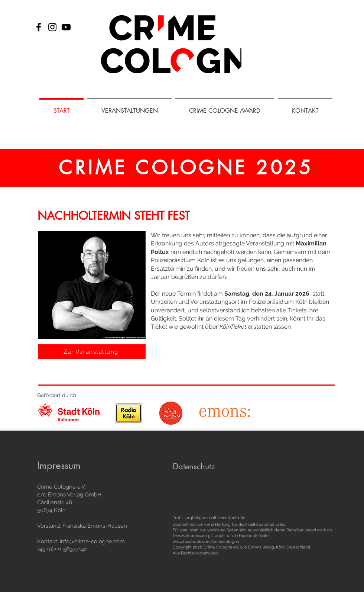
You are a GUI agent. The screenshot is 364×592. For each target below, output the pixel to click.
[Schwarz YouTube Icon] (66, 27)
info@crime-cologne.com (92, 541)
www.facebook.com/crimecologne (206, 542)
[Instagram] (52, 27)
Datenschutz (194, 466)
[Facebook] (39, 27)
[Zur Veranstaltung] (92, 352)
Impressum (59, 466)
